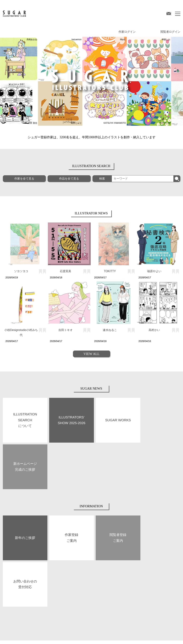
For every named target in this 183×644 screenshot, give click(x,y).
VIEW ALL (92, 354)
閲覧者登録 (141, 571)
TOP (5, 563)
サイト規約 (8, 636)
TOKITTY (110, 271)
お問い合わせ (120, 636)
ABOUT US (8, 572)
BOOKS (51, 571)
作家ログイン (127, 32)
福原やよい (154, 271)
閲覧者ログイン (170, 32)
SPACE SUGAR (54, 580)
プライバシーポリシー (64, 636)
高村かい (154, 330)
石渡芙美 (65, 271)
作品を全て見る (69, 179)
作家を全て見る (24, 179)
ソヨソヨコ (21, 271)
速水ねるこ (110, 330)
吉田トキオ (65, 330)
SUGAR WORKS (11, 581)
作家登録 (96, 571)
